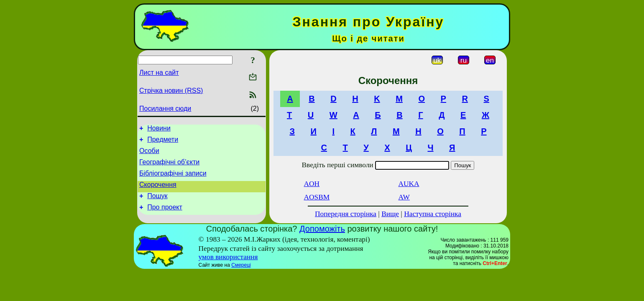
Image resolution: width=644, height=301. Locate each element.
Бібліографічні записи (173, 180)
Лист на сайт (159, 73)
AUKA (409, 184)
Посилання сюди (165, 108)
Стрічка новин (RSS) (171, 91)
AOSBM (317, 197)
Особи (149, 154)
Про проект (165, 217)
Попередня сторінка (346, 214)
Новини (159, 129)
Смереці (241, 267)
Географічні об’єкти (169, 167)
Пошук (157, 205)
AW (404, 197)
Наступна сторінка (433, 214)
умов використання (228, 259)
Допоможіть (322, 231)
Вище (390, 214)
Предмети (163, 142)
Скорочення (158, 192)
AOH (312, 184)
